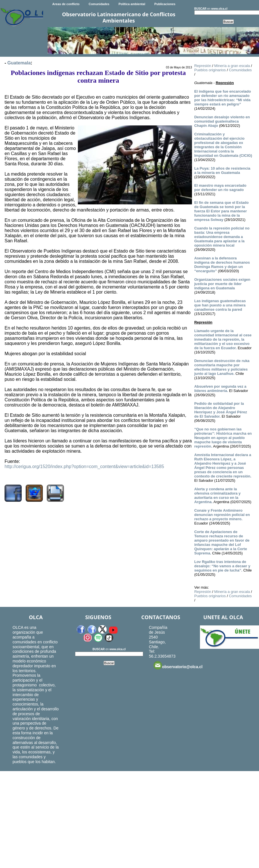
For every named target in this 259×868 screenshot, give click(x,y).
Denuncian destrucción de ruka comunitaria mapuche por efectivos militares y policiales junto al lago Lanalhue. (222, 367)
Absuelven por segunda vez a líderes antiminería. (220, 389)
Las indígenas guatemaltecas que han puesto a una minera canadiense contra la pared (220, 305)
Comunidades (99, 4)
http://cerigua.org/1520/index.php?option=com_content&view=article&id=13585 (84, 466)
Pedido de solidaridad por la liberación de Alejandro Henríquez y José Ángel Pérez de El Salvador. (221, 410)
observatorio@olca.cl (178, 665)
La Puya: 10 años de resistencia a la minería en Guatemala (222, 170)
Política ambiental (132, 4)
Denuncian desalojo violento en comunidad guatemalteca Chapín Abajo (222, 121)
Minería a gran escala (232, 66)
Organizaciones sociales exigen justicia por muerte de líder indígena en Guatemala (222, 284)
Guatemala (19, 63)
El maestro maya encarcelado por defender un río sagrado (220, 188)
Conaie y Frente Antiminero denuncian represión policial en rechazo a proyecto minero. (222, 515)
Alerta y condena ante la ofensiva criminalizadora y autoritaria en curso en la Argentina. (217, 495)
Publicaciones (165, 4)
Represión (203, 66)
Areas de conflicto (66, 4)
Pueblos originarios (210, 70)
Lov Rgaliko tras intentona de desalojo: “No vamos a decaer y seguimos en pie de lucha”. (222, 566)
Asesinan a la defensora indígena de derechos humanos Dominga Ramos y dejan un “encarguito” (222, 265)
